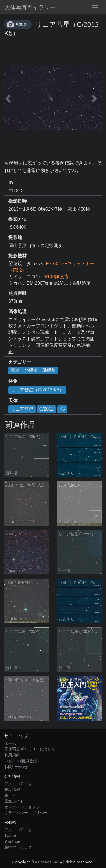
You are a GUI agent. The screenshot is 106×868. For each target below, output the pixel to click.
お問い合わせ (16, 767)
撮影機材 (18, 256)
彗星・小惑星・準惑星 (33, 370)
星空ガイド (14, 801)
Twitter (10, 836)
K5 (62, 409)
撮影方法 (18, 219)
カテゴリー (20, 362)
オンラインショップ (22, 807)
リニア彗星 (22, 409)
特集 (13, 381)
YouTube (12, 841)
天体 (13, 401)
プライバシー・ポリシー (26, 813)
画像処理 (18, 312)
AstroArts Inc (46, 862)
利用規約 (12, 755)
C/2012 (46, 409)
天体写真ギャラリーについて (30, 749)
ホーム (10, 743)
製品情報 (12, 790)
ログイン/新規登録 (21, 761)
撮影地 (15, 238)
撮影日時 (18, 201)
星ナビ (10, 795)
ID (11, 183)
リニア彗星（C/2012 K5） (37, 390)
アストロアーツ (18, 784)
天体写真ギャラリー (30, 7)
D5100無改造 (55, 277)
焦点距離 (18, 293)
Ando (21, 24)
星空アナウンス (18, 847)
